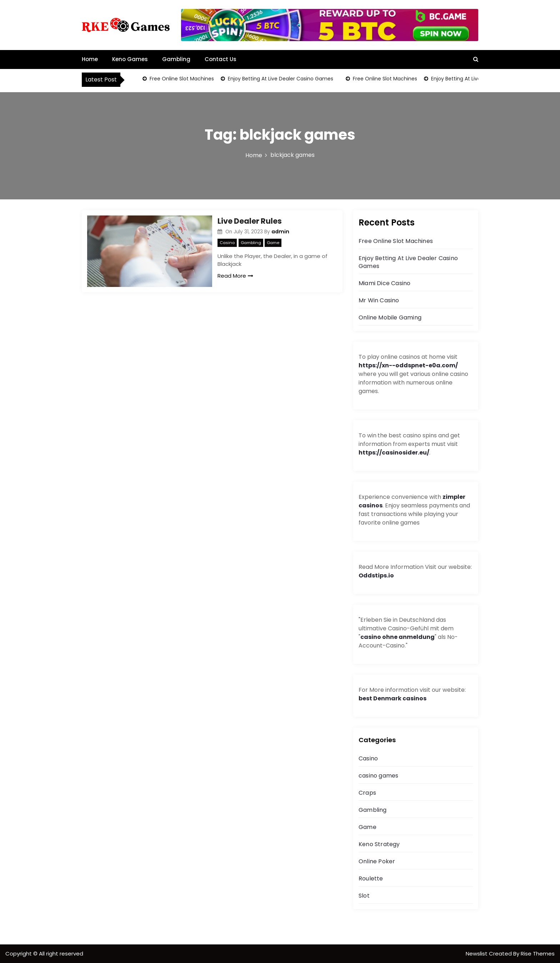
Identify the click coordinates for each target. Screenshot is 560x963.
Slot (364, 896)
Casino (227, 243)
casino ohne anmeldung (397, 637)
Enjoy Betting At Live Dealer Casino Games (280, 79)
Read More (235, 276)
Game (273, 243)
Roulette (371, 878)
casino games (378, 776)
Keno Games (130, 59)
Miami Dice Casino (384, 283)
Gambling (176, 59)
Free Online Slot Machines (181, 79)
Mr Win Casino (379, 300)
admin (280, 232)
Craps (367, 793)
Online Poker (377, 861)
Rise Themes (538, 954)
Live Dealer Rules (250, 221)
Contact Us (221, 59)
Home (90, 59)
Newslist (477, 954)
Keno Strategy (379, 844)
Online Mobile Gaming (390, 317)
